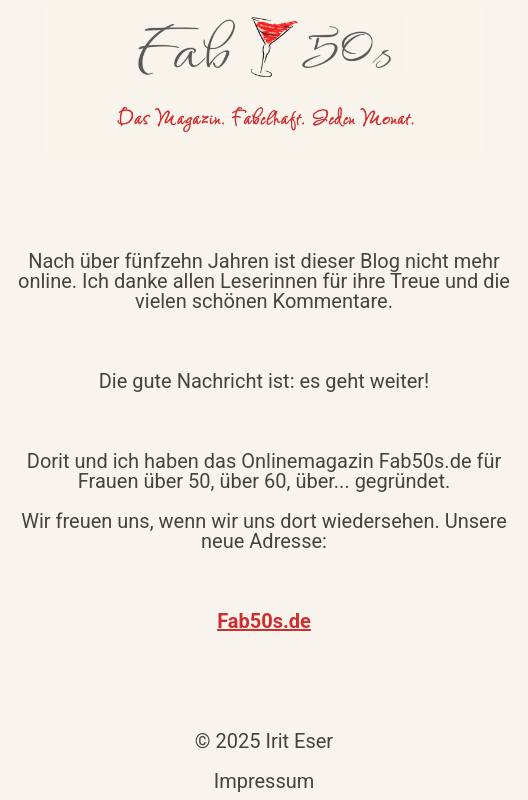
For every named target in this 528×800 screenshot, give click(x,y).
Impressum (264, 781)
